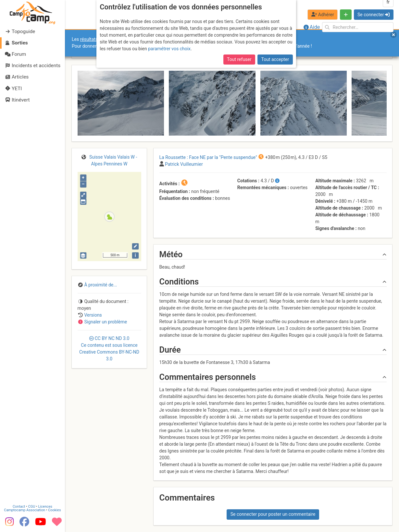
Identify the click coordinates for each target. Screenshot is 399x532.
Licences (45, 506)
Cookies (54, 510)
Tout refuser (239, 59)
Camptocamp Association (25, 510)
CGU (32, 506)
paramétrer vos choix (169, 49)
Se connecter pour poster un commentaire (273, 514)
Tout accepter (275, 59)
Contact (19, 506)
